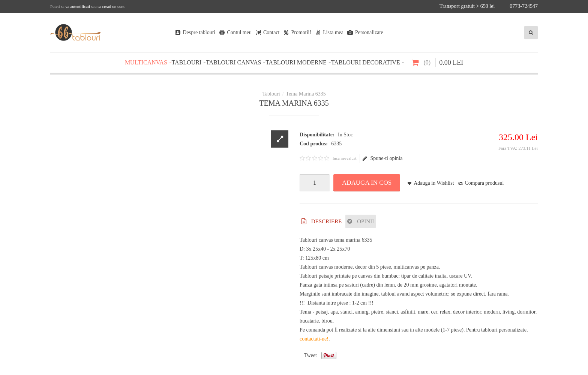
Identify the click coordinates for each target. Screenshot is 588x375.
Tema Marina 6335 (306, 94)
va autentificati (78, 6)
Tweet (310, 355)
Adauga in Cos (367, 183)
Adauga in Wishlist (434, 183)
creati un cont (113, 6)
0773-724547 (524, 6)
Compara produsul (484, 183)
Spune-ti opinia (382, 158)
